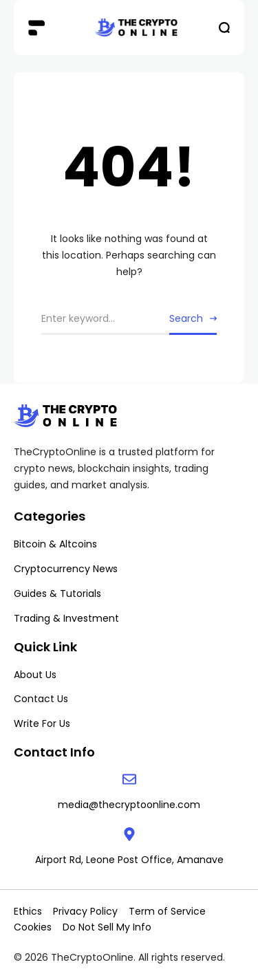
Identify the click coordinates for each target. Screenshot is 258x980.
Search (186, 318)
